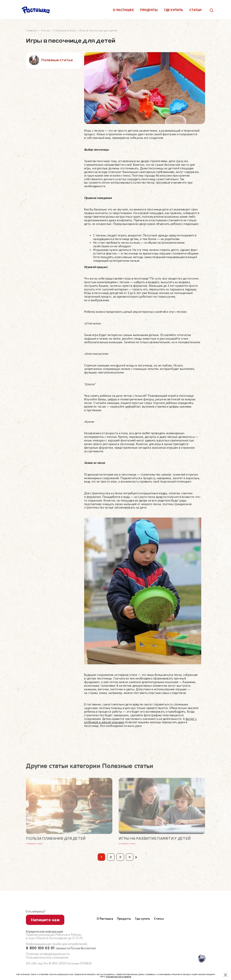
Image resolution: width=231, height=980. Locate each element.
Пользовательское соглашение (47, 958)
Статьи (195, 10)
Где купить (174, 10)
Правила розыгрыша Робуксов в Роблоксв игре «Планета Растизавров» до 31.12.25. (55, 937)
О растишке (123, 10)
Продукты (149, 10)
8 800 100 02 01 (61, 948)
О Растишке (105, 919)
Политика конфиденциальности (48, 954)
